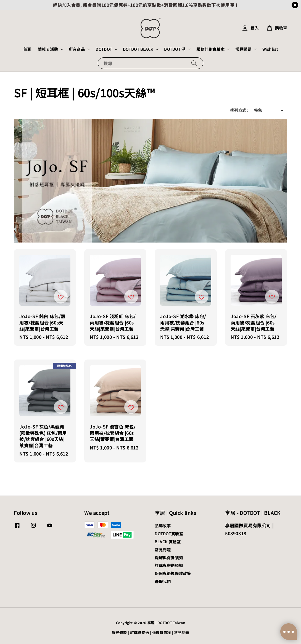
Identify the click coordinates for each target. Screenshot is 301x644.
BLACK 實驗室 (168, 542)
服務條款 (119, 633)
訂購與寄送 (140, 633)
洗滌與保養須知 (169, 558)
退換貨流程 (162, 633)
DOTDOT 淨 (175, 49)
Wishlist (270, 49)
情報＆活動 (48, 49)
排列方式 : (239, 110)
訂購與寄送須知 (169, 565)
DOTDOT (104, 49)
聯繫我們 (163, 581)
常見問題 (243, 49)
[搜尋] (194, 63)
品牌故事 (163, 526)
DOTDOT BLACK (138, 49)
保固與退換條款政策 (173, 573)
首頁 (27, 49)
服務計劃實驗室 (210, 49)
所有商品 (77, 49)
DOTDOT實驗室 (169, 534)
